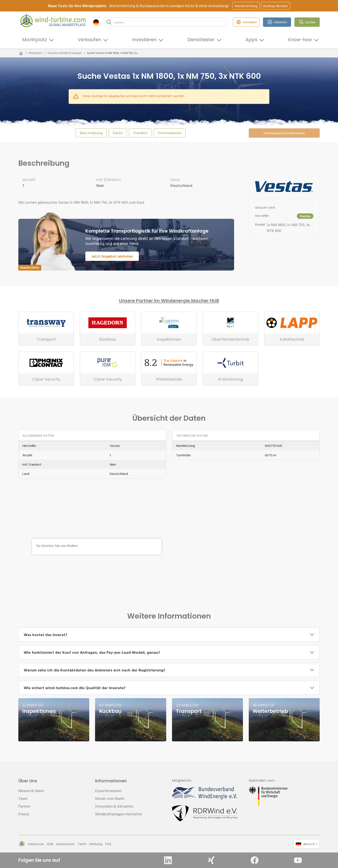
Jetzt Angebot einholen (112, 256)
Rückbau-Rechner (276, 6)
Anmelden (246, 22)
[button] (96, 22)
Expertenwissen (108, 791)
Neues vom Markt (110, 798)
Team (23, 798)
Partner (24, 806)
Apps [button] (251, 40)
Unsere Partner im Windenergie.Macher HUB (169, 301)
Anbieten (277, 22)
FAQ (108, 844)
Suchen (307, 22)
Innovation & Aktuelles (114, 806)
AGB (50, 844)
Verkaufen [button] (89, 40)
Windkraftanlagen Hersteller (119, 814)
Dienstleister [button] (201, 40)
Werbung (96, 844)
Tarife (82, 844)
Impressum (36, 844)
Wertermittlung (246, 6)
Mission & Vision (31, 791)
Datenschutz (65, 844)
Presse (24, 814)
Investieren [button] (144, 40)
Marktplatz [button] (35, 40)
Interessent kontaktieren (284, 133)
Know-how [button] (300, 40)
